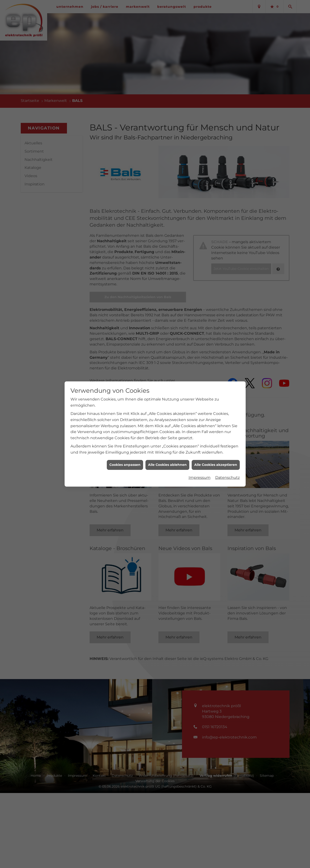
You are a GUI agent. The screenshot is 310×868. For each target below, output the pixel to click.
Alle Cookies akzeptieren (216, 465)
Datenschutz (227, 478)
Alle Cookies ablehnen (167, 465)
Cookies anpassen (125, 465)
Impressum (200, 478)
